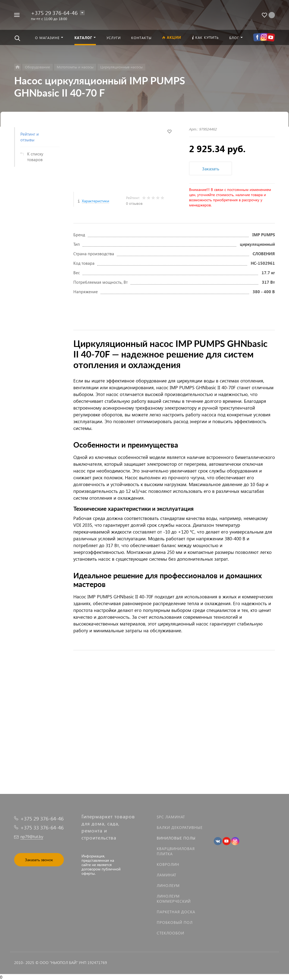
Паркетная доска (176, 912)
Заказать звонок (39, 860)
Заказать (211, 169)
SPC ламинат (171, 817)
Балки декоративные (180, 827)
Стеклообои (170, 933)
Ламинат (167, 875)
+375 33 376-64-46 (42, 827)
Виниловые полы (176, 838)
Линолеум (168, 885)
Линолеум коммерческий (174, 899)
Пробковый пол (175, 922)
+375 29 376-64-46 (54, 12)
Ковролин (168, 864)
